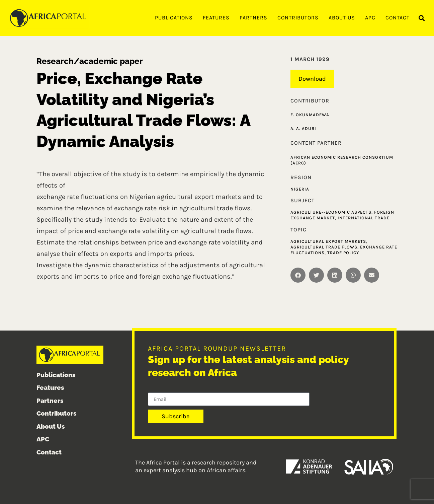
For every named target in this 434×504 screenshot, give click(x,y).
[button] (422, 18)
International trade (364, 218)
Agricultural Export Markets (328, 241)
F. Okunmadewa (310, 115)
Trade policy (343, 253)
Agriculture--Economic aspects (331, 212)
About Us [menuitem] (342, 18)
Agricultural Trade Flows (324, 247)
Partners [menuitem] (253, 18)
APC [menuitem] (370, 18)
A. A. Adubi (303, 128)
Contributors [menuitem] (298, 18)
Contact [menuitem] (398, 18)
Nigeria (300, 189)
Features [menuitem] (216, 18)
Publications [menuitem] (174, 18)
